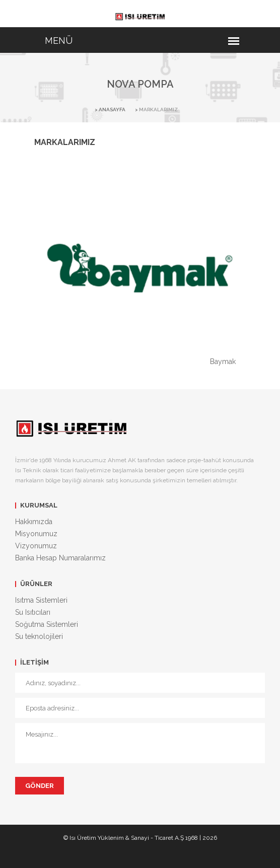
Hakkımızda (34, 522)
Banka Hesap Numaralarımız (60, 558)
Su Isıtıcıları (33, 612)
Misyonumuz (36, 534)
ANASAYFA (112, 110)
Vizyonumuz (36, 546)
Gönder (40, 786)
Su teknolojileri (39, 636)
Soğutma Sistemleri (47, 624)
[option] (140, 268)
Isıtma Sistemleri (41, 600)
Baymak (223, 361)
